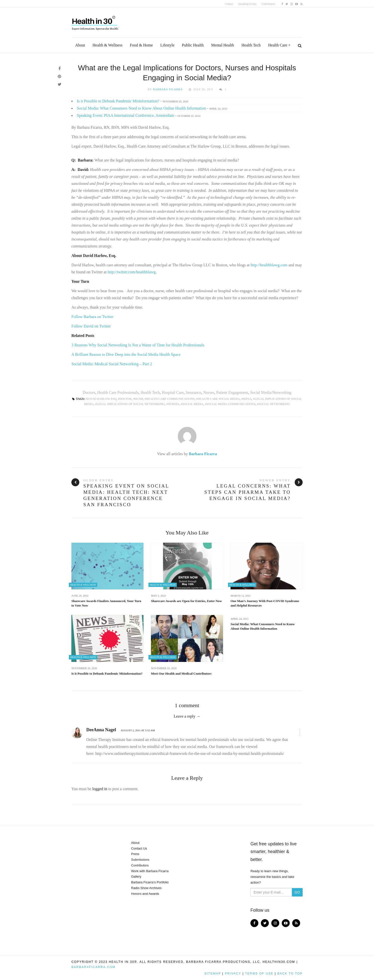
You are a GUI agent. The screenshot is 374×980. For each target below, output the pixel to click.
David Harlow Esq (102, 399)
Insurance (193, 392)
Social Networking (274, 404)
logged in (100, 789)
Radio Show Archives (146, 888)
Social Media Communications (231, 404)
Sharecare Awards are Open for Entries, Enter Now (186, 601)
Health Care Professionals (118, 392)
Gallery (136, 877)
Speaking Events (247, 4)
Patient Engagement (232, 392)
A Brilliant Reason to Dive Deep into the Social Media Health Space (126, 354)
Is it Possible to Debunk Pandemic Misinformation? (118, 101)
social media (193, 404)
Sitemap (213, 974)
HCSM (139, 399)
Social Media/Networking (271, 392)
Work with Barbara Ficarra (150, 871)
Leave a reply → (187, 716)
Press (135, 854)
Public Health (193, 45)
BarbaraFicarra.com (93, 967)
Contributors (268, 4)
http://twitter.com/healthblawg (131, 272)
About (80, 45)
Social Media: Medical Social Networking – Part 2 (112, 364)
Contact (229, 4)
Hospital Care (173, 392)
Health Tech (251, 45)
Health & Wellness (107, 45)
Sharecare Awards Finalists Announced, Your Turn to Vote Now (106, 603)
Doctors (89, 392)
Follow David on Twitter (91, 326)
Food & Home (141, 45)
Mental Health (223, 45)
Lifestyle (167, 45)
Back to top (290, 974)
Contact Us (139, 848)
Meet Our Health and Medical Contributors (181, 674)
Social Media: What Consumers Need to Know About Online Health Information (141, 108)
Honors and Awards (145, 894)
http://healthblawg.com (270, 265)
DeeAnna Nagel (101, 730)
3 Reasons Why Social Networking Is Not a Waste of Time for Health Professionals (138, 345)
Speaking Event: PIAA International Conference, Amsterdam (125, 115)
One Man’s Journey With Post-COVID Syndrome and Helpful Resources (265, 603)
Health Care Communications (170, 399)
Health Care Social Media (219, 399)
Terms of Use (259, 974)
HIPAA (247, 399)
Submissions (140, 860)
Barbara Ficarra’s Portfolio (150, 882)
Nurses (209, 392)
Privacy (233, 974)
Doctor (125, 399)
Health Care (278, 45)
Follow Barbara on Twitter (93, 317)
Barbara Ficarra (168, 89)
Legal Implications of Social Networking (131, 404)
